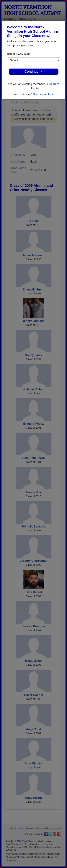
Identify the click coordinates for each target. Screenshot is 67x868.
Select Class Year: (18, 54)
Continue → (33, 72)
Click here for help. (43, 94)
